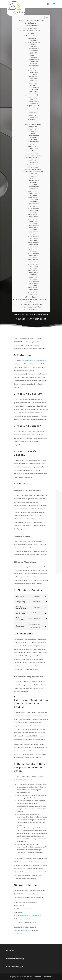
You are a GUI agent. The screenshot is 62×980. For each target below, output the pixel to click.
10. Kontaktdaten (31, 311)
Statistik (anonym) (34, 159)
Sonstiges (33, 167)
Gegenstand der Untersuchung (34, 173)
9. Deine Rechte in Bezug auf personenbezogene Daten (32, 308)
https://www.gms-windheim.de (35, 361)
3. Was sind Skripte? (31, 30)
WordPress (33, 122)
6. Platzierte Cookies (31, 38)
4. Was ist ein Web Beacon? (31, 33)
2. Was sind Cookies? (31, 28)
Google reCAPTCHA (33, 108)
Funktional (34, 47)
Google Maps (33, 94)
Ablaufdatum (35, 50)
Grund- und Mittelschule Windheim (31, 22)
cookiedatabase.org (21, 930)
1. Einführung (31, 25)
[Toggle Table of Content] (45, 19)
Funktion (35, 52)
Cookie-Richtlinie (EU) (15, 967)
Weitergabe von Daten (34, 44)
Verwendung (34, 42)
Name (35, 48)
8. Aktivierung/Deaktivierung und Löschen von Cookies (31, 303)
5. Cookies (31, 35)
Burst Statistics (33, 153)
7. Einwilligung (31, 299)
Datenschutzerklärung (15, 959)
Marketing (34, 100)
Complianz (33, 40)
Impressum (11, 950)
